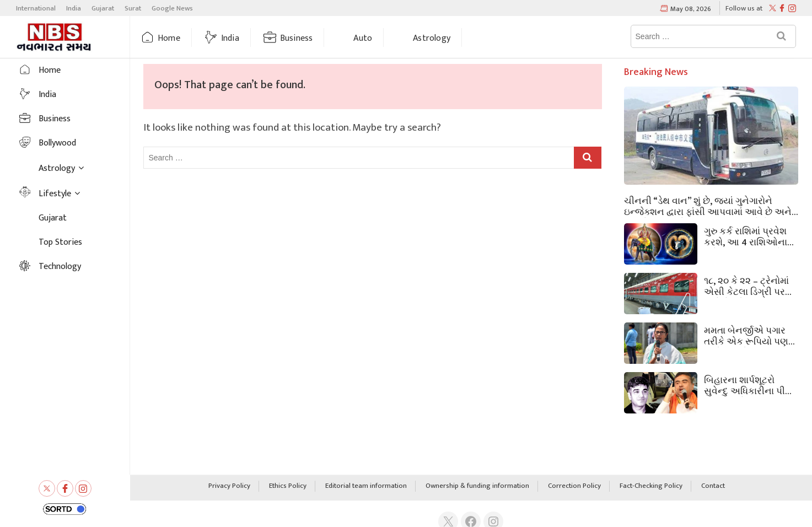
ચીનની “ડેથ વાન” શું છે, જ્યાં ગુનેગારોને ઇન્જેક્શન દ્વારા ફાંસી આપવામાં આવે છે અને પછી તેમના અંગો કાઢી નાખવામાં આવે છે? (708, 206)
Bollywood (57, 143)
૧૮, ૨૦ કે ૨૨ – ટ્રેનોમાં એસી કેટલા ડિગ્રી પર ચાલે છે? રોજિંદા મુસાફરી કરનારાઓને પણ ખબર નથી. (750, 286)
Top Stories (60, 242)
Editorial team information (366, 486)
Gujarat (103, 8)
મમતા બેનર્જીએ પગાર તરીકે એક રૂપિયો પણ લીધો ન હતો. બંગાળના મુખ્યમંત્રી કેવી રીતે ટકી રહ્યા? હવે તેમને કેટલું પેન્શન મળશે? (749, 335)
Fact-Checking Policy (651, 486)
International (36, 8)
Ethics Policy (288, 486)
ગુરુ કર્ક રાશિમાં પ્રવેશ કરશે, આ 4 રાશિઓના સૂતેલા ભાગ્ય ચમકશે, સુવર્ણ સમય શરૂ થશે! (746, 236)
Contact (713, 486)
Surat (133, 8)
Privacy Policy (229, 486)
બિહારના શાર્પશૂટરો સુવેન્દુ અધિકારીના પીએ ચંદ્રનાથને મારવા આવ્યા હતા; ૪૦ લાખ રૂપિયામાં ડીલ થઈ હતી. (749, 385)
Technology (60, 267)
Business (297, 38)
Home (169, 38)
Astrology (432, 38)
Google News (172, 8)
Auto (363, 38)
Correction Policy (574, 486)
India (74, 8)
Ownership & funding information (477, 486)
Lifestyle (55, 194)
